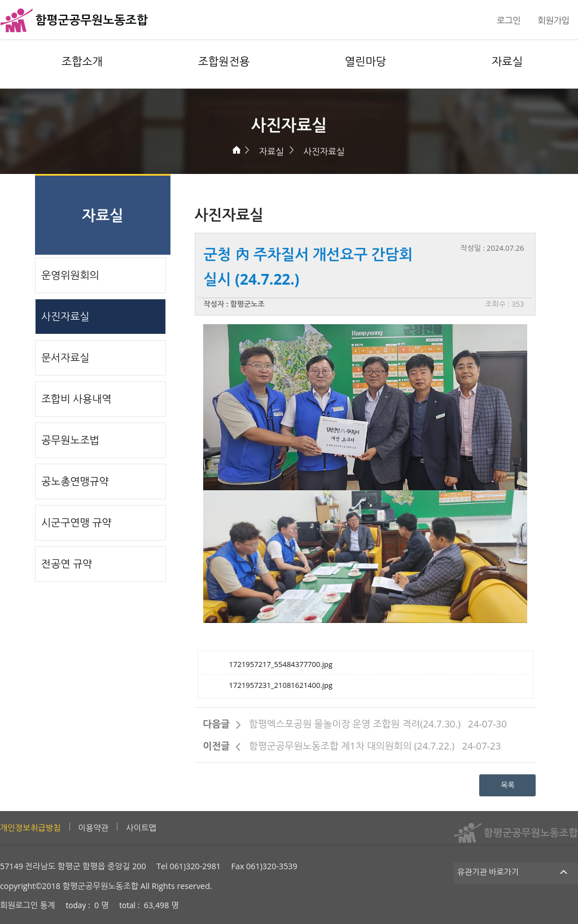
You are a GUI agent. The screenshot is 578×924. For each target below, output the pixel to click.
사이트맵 (141, 828)
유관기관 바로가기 (516, 872)
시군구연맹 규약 (76, 522)
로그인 (509, 20)
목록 (507, 785)
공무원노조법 (70, 440)
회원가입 (553, 20)
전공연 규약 (67, 564)
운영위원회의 (70, 275)
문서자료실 (65, 358)
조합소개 (82, 61)
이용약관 (94, 828)
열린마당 (365, 61)
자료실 (507, 61)
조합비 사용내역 (76, 399)
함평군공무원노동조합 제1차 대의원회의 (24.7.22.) (352, 746)
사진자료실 (324, 151)
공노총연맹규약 (75, 481)
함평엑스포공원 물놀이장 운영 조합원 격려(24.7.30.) (355, 724)
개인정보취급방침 (30, 828)
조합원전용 (224, 61)
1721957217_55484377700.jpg (281, 664)
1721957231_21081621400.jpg (281, 685)
